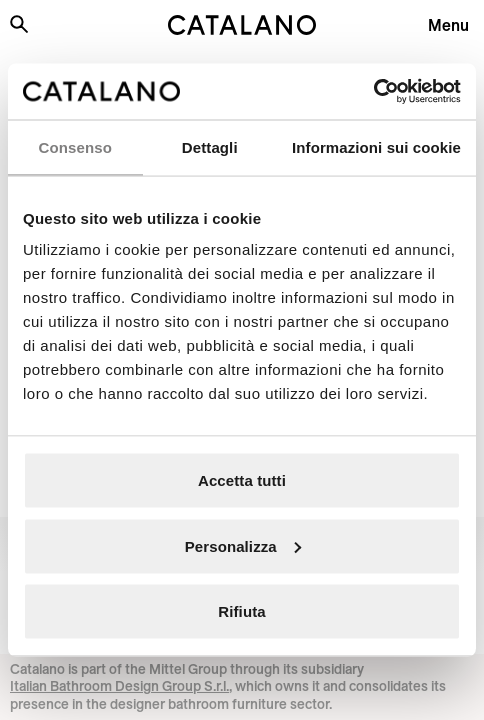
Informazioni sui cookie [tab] (376, 146)
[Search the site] (19, 24)
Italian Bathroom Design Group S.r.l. (119, 686)
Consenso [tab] (75, 146)
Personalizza (243, 545)
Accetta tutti (242, 480)
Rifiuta (241, 611)
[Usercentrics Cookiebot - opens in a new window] (373, 92)
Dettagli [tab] (210, 146)
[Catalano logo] (242, 25)
